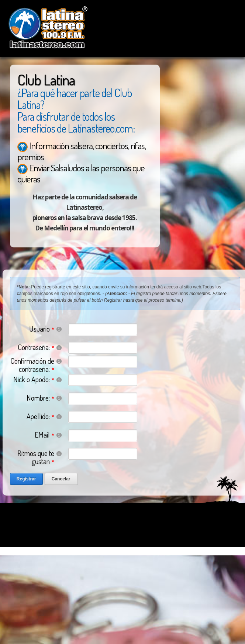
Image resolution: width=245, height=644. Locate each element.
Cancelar (61, 479)
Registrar (26, 479)
